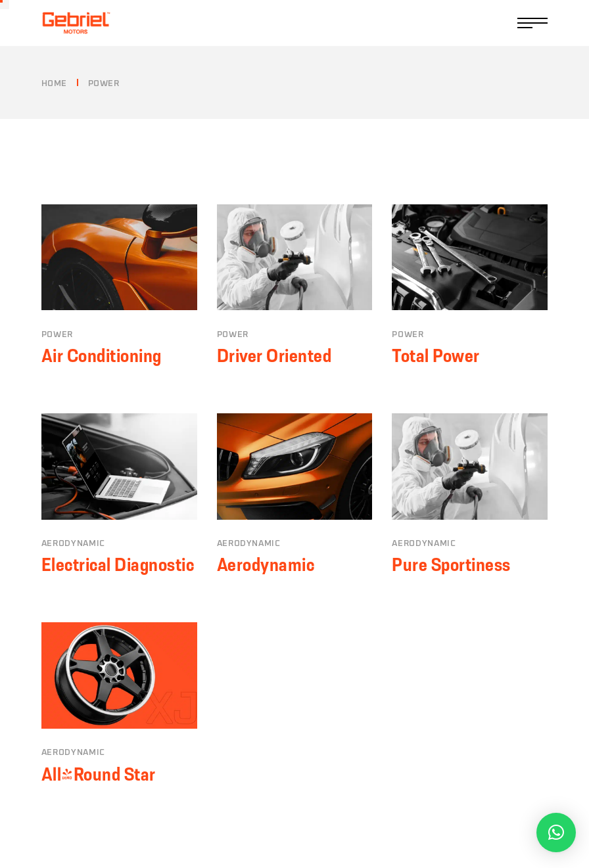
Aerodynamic (73, 544)
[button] (556, 833)
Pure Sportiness (451, 564)
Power (57, 335)
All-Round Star (99, 774)
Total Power (436, 355)
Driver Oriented (274, 355)
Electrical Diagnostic (118, 564)
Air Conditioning (102, 355)
